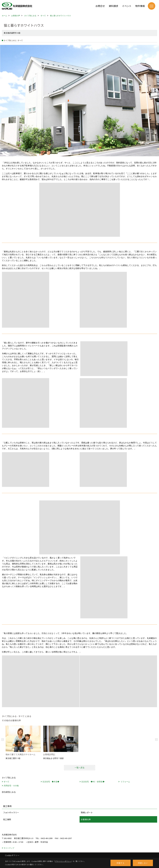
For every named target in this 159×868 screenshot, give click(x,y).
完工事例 (7, 819)
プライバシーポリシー (63, 861)
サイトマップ (9, 848)
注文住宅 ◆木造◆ (51, 782)
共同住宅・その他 (11, 786)
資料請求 (113, 6)
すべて (7, 782)
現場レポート (87, 812)
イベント (127, 6)
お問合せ (100, 6)
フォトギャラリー (11, 812)
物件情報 (140, 6)
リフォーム (125, 782)
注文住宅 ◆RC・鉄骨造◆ (93, 782)
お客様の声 (86, 819)
